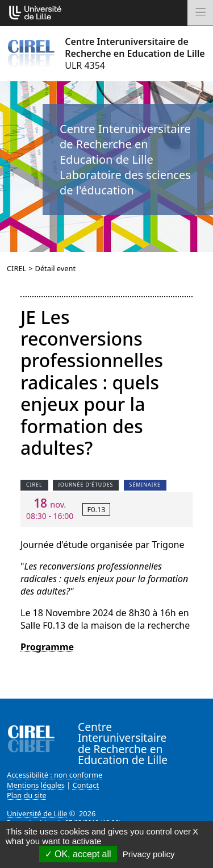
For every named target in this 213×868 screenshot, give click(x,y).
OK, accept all (78, 854)
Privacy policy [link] (149, 854)
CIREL (16, 268)
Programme (47, 647)
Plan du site (27, 795)
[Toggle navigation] (200, 13)
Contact (86, 785)
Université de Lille (37, 813)
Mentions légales (36, 785)
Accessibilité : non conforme (55, 775)
